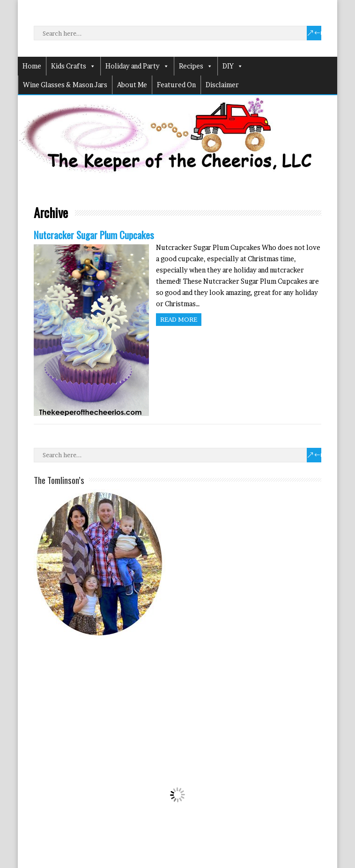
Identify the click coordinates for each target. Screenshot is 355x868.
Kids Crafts (73, 66)
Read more (179, 319)
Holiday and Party (137, 66)
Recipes (196, 66)
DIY (233, 66)
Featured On (176, 85)
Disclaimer (222, 85)
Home (32, 66)
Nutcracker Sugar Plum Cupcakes (94, 235)
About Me (132, 85)
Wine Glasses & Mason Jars (65, 85)
